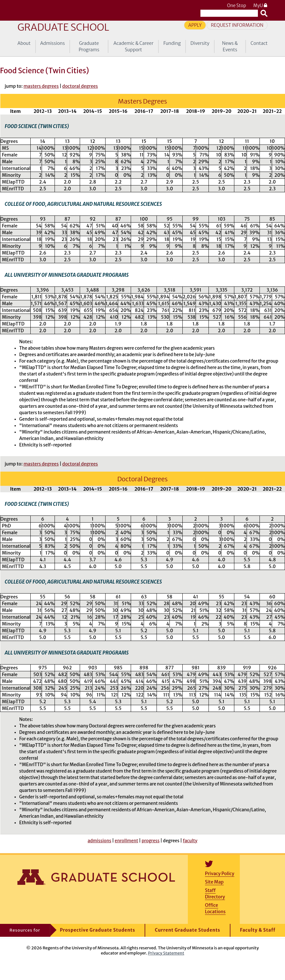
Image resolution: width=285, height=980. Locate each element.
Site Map (214, 882)
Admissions (53, 43)
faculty (190, 841)
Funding (172, 43)
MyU (260, 6)
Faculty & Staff (258, 930)
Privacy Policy (220, 874)
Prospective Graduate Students (97, 930)
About (24, 43)
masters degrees (41, 86)
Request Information (237, 25)
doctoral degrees (80, 86)
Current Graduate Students (188, 930)
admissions (99, 841)
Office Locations (215, 908)
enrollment (126, 841)
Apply (195, 25)
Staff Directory (215, 894)
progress (151, 841)
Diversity (200, 43)
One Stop (236, 6)
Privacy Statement (166, 953)
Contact (259, 43)
